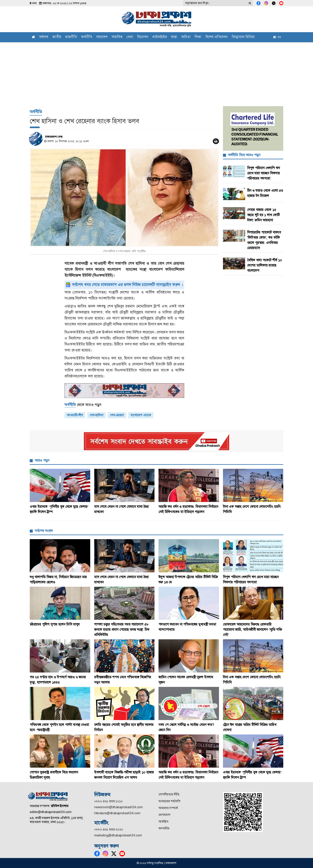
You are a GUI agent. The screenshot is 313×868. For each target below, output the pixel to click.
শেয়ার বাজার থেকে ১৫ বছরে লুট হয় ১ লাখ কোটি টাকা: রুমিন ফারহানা (263, 215)
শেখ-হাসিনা (96, 415)
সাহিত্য (186, 37)
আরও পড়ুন (42, 460)
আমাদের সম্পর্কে (168, 808)
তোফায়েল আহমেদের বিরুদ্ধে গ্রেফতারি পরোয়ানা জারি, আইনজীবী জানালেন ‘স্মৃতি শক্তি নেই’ (253, 630)
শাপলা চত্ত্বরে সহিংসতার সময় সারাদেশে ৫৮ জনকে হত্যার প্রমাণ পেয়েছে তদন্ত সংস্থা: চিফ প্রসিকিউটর (122, 630)
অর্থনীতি (87, 37)
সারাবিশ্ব (117, 37)
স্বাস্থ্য (174, 37)
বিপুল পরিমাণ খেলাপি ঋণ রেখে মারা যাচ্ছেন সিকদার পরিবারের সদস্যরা (263, 173)
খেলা (130, 37)
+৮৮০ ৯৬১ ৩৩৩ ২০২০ (109, 829)
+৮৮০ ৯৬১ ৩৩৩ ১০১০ (108, 801)
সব (277, 37)
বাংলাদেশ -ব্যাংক (141, 415)
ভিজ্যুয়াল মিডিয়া (243, 37)
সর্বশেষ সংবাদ (44, 531)
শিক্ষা (198, 37)
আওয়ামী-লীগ (75, 415)
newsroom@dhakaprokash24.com (118, 807)
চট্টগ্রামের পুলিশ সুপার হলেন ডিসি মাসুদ (55, 624)
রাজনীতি (71, 37)
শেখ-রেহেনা (117, 415)
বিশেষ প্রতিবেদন (217, 37)
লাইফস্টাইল (160, 37)
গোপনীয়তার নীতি (169, 794)
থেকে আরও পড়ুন (83, 405)
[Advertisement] (156, 72)
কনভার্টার (164, 828)
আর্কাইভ (163, 822)
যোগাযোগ (164, 815)
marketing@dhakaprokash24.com (118, 835)
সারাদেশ (102, 37)
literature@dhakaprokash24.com (117, 813)
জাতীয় (57, 37)
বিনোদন (143, 37)
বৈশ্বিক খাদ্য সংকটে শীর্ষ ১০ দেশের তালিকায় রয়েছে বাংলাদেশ (264, 265)
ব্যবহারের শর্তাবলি (169, 801)
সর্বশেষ (44, 37)
